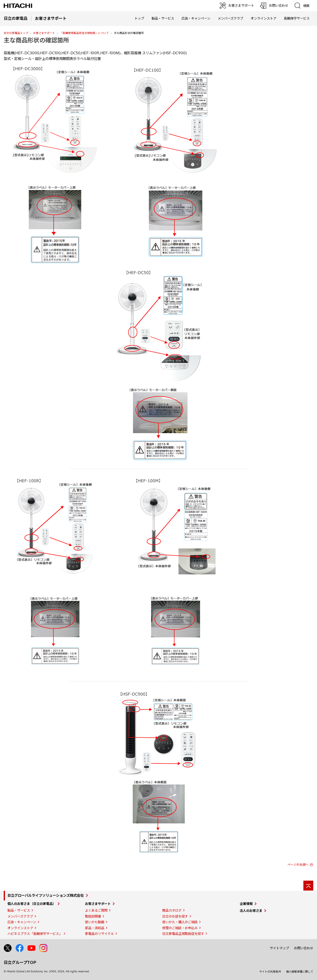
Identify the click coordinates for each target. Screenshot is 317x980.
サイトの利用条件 (270, 972)
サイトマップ (279, 948)
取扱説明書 (93, 916)
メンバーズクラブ (230, 18)
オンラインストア (264, 18)
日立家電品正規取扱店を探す (183, 934)
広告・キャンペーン (22, 922)
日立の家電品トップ (16, 33)
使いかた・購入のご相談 (180, 922)
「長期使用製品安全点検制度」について (84, 33)
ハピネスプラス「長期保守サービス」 (35, 934)
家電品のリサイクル (99, 934)
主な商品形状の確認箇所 (36, 40)
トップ (139, 18)
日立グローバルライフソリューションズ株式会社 (46, 896)
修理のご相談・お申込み (180, 928)
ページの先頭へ (298, 865)
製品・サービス (19, 910)
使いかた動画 (95, 922)
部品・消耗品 (95, 928)
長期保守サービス (297, 18)
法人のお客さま (251, 911)
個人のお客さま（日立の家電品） (32, 904)
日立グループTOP (20, 962)
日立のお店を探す (175, 916)
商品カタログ (172, 910)
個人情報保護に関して (300, 972)
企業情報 (246, 904)
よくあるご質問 (96, 910)
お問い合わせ (304, 948)
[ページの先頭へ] (308, 886)
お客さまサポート (44, 33)
